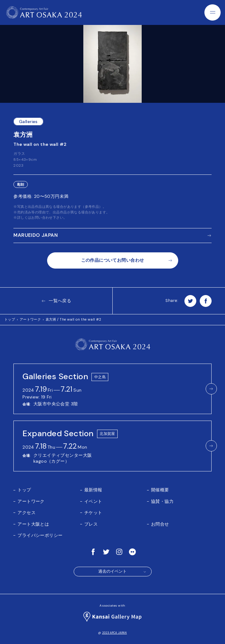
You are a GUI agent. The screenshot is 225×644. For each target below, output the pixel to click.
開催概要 (160, 490)
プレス (91, 524)
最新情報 (93, 490)
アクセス (27, 513)
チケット (93, 513)
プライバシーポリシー (40, 535)
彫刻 (21, 185)
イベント (93, 501)
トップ (10, 319)
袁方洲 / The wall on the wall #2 (73, 319)
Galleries (28, 122)
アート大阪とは (33, 524)
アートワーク (30, 319)
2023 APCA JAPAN (115, 633)
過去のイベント (122, 571)
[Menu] (213, 12)
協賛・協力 (162, 501)
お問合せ (160, 524)
